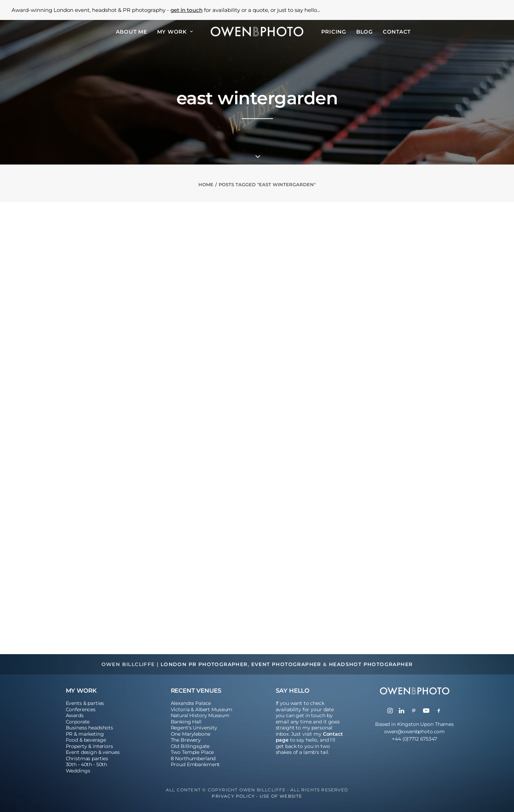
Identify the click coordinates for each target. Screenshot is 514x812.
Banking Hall (186, 722)
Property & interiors (89, 746)
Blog (365, 32)
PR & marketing (85, 734)
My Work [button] (175, 32)
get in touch (186, 10)
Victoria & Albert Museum (202, 709)
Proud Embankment (195, 764)
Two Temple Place (192, 752)
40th (86, 764)
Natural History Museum (200, 715)
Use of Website (281, 796)
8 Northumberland (193, 758)
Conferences (81, 709)
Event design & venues (93, 752)
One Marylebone (191, 734)
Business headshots (89, 728)
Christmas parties (87, 758)
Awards (75, 715)
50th (102, 764)
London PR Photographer (204, 664)
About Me (132, 32)
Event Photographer (286, 664)
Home (206, 184)
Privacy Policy (233, 796)
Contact (397, 32)
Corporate (78, 722)
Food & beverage (86, 740)
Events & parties (85, 703)
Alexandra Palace (191, 703)
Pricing (334, 32)
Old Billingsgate (190, 746)
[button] (390, 711)
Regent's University (194, 728)
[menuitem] (132, 31)
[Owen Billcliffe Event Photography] (257, 31)
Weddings (78, 771)
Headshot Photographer (371, 664)
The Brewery (186, 740)
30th (71, 764)
